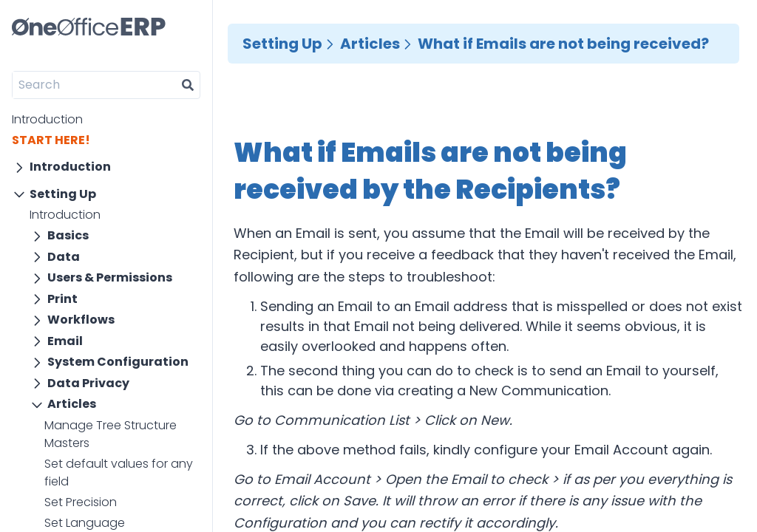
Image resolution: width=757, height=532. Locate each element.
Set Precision (81, 502)
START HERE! (51, 140)
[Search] (94, 85)
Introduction (47, 119)
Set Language (85, 523)
